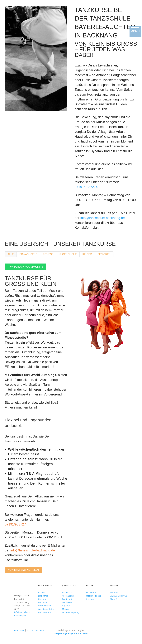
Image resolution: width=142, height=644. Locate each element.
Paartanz (42, 596)
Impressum (19, 633)
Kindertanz (91, 596)
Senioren (104, 254)
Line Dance (43, 599)
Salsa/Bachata (44, 609)
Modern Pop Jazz (94, 599)
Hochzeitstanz (45, 615)
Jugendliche (68, 254)
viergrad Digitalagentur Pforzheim (71, 637)
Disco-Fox (43, 605)
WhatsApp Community (31, 268)
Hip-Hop (42, 602)
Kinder (87, 254)
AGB (42, 633)
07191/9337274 (86, 187)
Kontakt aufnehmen (28, 572)
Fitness (48, 254)
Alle (11, 254)
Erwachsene (28, 254)
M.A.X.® (114, 602)
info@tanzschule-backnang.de (103, 218)
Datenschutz (32, 633)
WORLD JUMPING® (119, 599)
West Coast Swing (46, 612)
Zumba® (114, 596)
